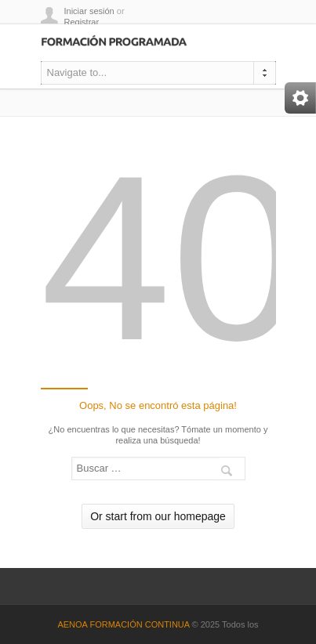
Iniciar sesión (89, 11)
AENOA (73, 624)
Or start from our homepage (158, 516)
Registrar (82, 22)
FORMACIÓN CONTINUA (139, 624)
